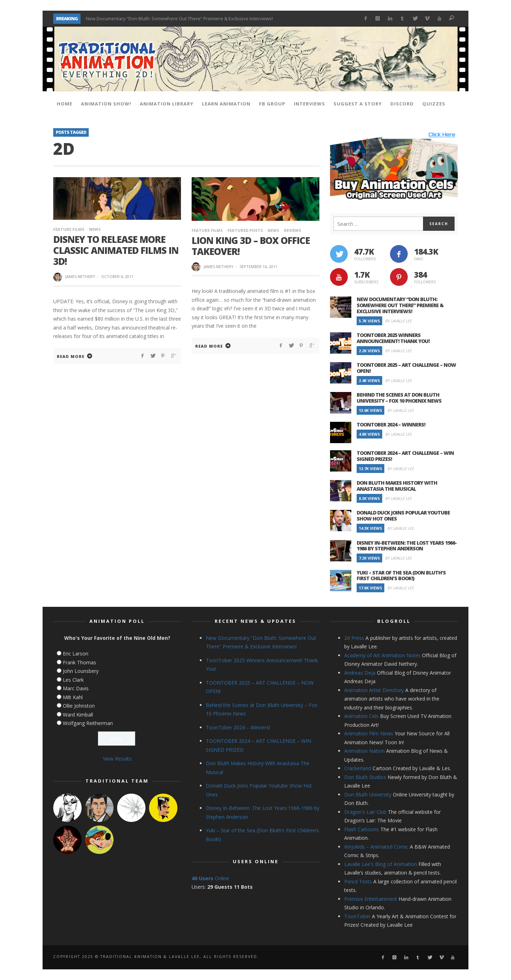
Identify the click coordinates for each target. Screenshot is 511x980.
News (95, 229)
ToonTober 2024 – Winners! (391, 424)
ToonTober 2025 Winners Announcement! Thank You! (393, 338)
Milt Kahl (73, 697)
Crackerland (358, 768)
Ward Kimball (78, 715)
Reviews (293, 230)
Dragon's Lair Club (365, 812)
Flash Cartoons (362, 829)
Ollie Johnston (79, 706)
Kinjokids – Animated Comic (376, 847)
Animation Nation (364, 751)
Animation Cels (361, 716)
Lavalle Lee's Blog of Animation (381, 864)
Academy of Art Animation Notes (382, 655)
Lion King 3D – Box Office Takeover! (251, 246)
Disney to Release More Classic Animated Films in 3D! (116, 250)
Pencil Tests (358, 881)
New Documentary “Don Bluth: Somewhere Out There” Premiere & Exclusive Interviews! (179, 18)
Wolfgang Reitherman (88, 723)
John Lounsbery (81, 671)
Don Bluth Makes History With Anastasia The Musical (397, 486)
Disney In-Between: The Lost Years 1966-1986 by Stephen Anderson (407, 546)
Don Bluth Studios (365, 777)
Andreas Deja (360, 673)
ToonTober (357, 916)
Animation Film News (369, 733)
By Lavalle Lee (399, 321)
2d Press (354, 638)
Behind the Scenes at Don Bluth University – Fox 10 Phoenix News (399, 398)
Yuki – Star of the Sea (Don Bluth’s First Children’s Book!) (401, 576)
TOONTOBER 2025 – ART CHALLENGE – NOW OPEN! (406, 368)
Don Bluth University (368, 794)
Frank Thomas (79, 662)
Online (210, 878)
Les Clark (73, 680)
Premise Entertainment (371, 899)
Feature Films (69, 229)
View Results (117, 759)
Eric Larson (76, 654)
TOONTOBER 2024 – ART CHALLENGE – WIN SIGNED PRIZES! (405, 456)
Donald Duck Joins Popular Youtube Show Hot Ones (403, 516)
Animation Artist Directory (374, 690)
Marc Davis (76, 688)
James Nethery (80, 276)
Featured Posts (245, 230)
